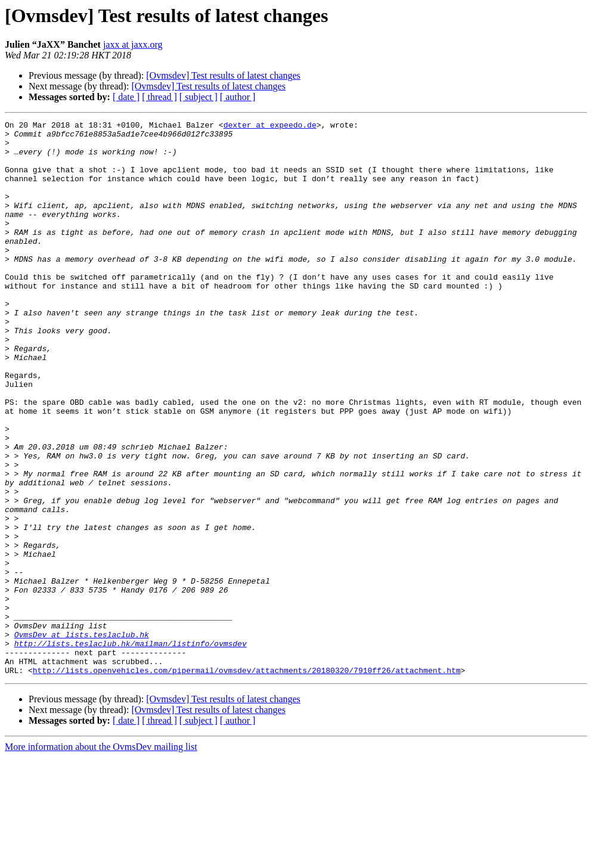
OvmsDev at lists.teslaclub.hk (82, 738)
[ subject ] (199, 97)
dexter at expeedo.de (270, 126)
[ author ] (238, 97)
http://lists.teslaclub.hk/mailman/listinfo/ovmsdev (131, 749)
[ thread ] (159, 97)
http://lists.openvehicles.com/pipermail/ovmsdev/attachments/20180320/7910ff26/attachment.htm (247, 781)
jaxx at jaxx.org (133, 44)
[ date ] (126, 97)
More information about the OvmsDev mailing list (101, 858)
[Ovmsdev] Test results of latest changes (223, 75)
